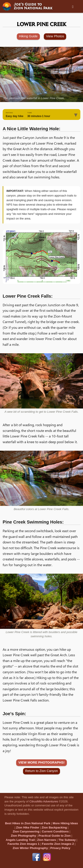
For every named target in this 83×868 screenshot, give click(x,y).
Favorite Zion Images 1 (23, 844)
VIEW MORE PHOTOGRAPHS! (41, 762)
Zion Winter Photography (30, 848)
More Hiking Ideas (65, 823)
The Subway (67, 840)
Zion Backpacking (54, 827)
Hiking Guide (28, 36)
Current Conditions (55, 831)
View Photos (55, 36)
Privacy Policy (60, 848)
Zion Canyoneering (26, 831)
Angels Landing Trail (20, 840)
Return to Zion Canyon (41, 771)
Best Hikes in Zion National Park (28, 823)
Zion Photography (23, 836)
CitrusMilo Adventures (44, 801)
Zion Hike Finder (28, 827)
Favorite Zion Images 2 (58, 844)
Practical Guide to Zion (55, 836)
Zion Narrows (47, 840)
